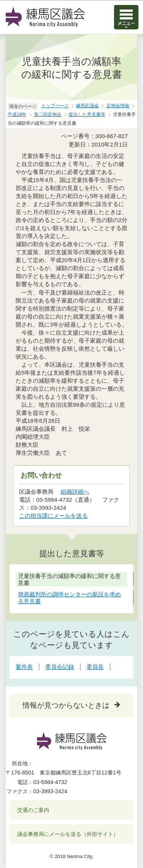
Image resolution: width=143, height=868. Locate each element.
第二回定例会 (48, 114)
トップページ (55, 106)
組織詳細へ (75, 492)
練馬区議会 (87, 106)
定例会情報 (118, 106)
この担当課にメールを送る (53, 516)
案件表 (24, 667)
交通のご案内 (33, 810)
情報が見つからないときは (66, 705)
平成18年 (17, 114)
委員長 (95, 667)
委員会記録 (60, 667)
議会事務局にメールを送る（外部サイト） (68, 834)
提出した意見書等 (87, 114)
